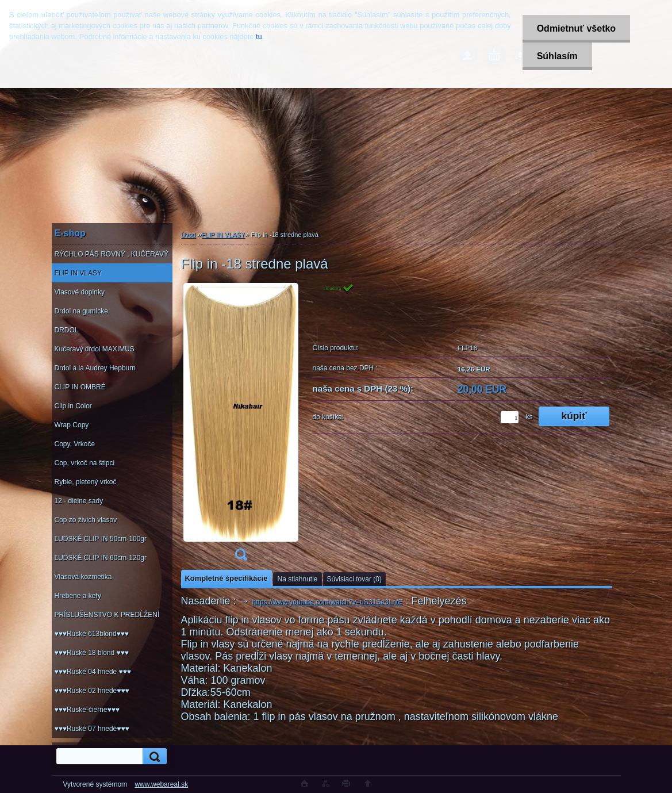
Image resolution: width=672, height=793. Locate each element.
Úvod (189, 235)
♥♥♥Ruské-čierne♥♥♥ (87, 710)
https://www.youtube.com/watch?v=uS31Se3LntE (328, 602)
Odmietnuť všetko (576, 28)
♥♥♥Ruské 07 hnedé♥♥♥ (92, 729)
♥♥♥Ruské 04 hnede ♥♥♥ (93, 672)
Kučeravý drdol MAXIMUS (95, 349)
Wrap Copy (72, 425)
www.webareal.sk (161, 784)
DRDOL (67, 330)
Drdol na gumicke (81, 311)
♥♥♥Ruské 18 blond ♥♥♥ (92, 653)
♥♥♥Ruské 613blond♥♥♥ (92, 634)
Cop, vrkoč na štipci (85, 463)
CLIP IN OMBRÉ (80, 387)
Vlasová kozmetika (83, 577)
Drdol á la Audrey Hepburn (95, 368)
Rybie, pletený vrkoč (86, 482)
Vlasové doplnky (80, 292)
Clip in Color (73, 406)
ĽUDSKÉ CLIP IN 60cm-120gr (101, 558)
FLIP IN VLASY (78, 273)
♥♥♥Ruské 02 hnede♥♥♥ (92, 691)
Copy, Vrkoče (75, 444)
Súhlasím (557, 56)
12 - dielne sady (79, 501)
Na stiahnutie (297, 579)
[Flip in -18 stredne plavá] (241, 426)
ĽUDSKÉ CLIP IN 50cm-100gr (101, 539)
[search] (153, 756)
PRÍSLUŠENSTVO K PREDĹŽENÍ (107, 615)
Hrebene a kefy (78, 596)
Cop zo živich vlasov (86, 520)
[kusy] (510, 417)
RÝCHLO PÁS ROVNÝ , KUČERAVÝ (112, 254)
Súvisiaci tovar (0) (354, 579)
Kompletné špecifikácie (226, 578)
